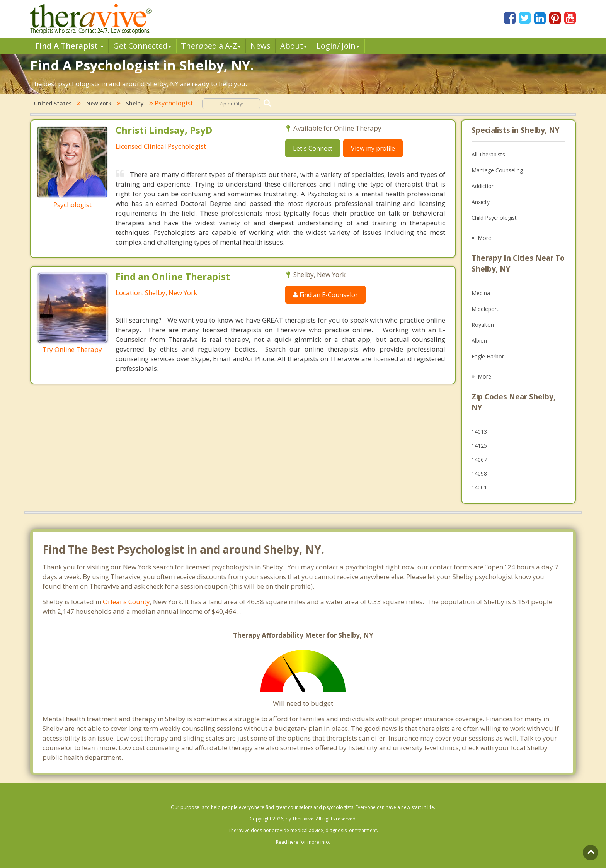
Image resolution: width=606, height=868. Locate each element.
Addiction (483, 186)
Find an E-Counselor (325, 295)
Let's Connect (313, 148)
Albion (479, 341)
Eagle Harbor (488, 356)
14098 (479, 473)
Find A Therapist (69, 46)
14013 (479, 432)
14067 (479, 459)
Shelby (135, 103)
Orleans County (126, 602)
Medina (481, 293)
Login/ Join (338, 46)
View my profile (373, 148)
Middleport (485, 309)
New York (99, 103)
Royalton (483, 325)
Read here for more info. (303, 842)
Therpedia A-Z (211, 46)
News (260, 46)
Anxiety (481, 202)
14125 (479, 446)
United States (53, 103)
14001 (479, 487)
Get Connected (142, 46)
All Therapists (488, 154)
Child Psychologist (494, 218)
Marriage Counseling (497, 170)
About (294, 46)
